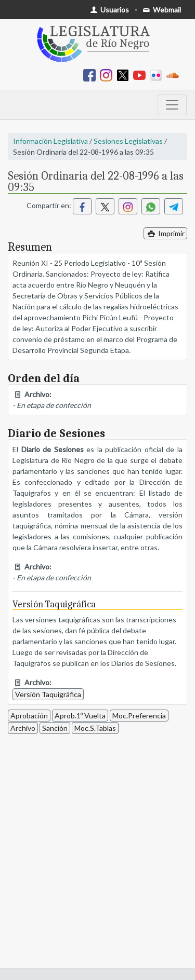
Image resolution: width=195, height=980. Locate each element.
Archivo (23, 728)
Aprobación (29, 716)
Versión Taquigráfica (48, 694)
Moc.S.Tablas (95, 728)
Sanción (55, 728)
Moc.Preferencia (139, 716)
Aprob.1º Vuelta (80, 716)
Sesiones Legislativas (128, 141)
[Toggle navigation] (172, 105)
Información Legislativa (50, 141)
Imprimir (165, 233)
